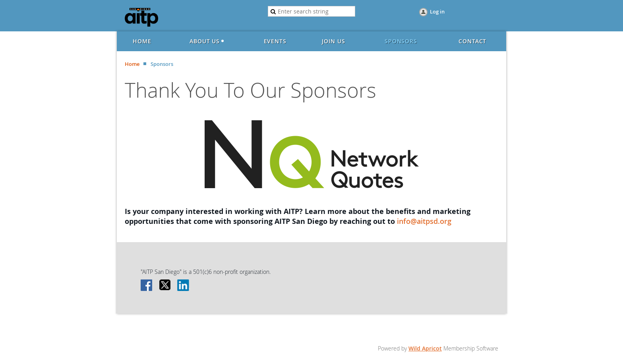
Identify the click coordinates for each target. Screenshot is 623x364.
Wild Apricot (425, 348)
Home (132, 64)
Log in (437, 12)
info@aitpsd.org (424, 221)
